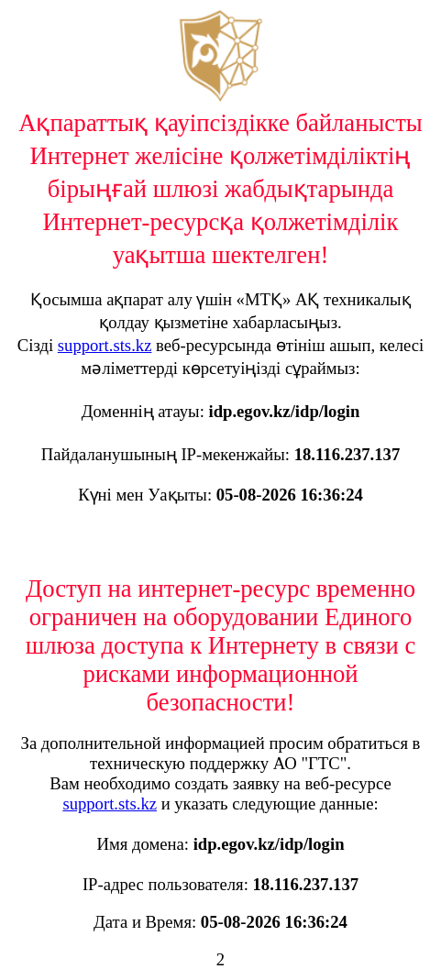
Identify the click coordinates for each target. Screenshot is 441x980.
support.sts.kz (105, 345)
